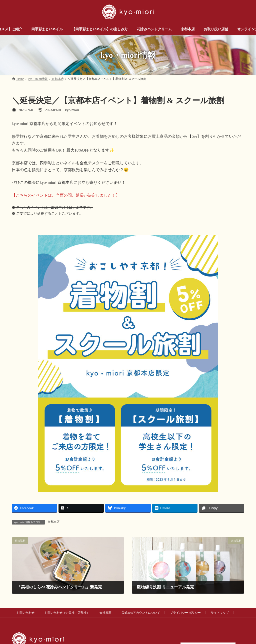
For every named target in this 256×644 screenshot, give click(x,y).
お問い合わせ (25, 613)
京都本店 (53, 522)
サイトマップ (220, 613)
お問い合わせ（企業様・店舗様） (67, 613)
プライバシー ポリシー (185, 613)
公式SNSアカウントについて (141, 613)
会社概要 (105, 613)
